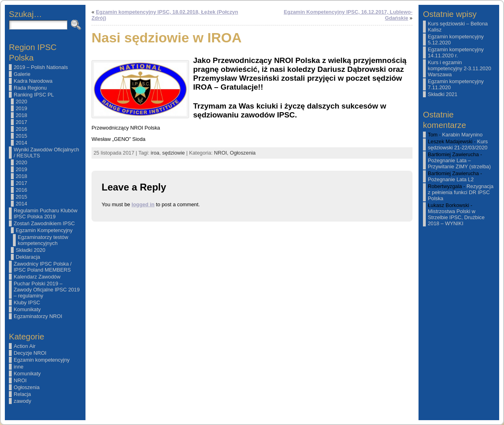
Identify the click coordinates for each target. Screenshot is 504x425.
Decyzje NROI (30, 353)
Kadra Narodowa (33, 81)
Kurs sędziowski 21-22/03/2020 (458, 144)
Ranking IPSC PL (34, 95)
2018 (21, 115)
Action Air (25, 346)
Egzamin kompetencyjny (42, 360)
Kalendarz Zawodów (37, 277)
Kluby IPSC (27, 303)
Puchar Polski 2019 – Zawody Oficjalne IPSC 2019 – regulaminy (47, 290)
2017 (21, 122)
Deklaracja (28, 257)
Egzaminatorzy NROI (38, 316)
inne (19, 367)
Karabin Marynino (462, 135)
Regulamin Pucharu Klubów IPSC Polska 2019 (46, 214)
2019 (21, 108)
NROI (20, 380)
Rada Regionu (30, 88)
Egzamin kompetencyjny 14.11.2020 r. (456, 52)
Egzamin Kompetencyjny (44, 230)
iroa (155, 153)
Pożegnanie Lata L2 (451, 179)
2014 (21, 143)
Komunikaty (27, 309)
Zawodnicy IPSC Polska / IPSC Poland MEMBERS (43, 267)
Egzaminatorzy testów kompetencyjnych (43, 240)
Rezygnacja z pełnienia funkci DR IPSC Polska (461, 192)
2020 (21, 102)
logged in (143, 204)
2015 (21, 136)
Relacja (22, 394)
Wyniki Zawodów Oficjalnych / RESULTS (46, 153)
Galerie (22, 74)
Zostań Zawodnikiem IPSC (44, 223)
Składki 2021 (443, 94)
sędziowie (173, 153)
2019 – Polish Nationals (41, 67)
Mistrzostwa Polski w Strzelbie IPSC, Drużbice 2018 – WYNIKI (456, 217)
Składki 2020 (30, 250)
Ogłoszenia (27, 387)
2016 (21, 129)
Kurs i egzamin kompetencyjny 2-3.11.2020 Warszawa (459, 68)
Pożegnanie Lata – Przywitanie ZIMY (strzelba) (459, 163)
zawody (22, 401)
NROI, (222, 153)
